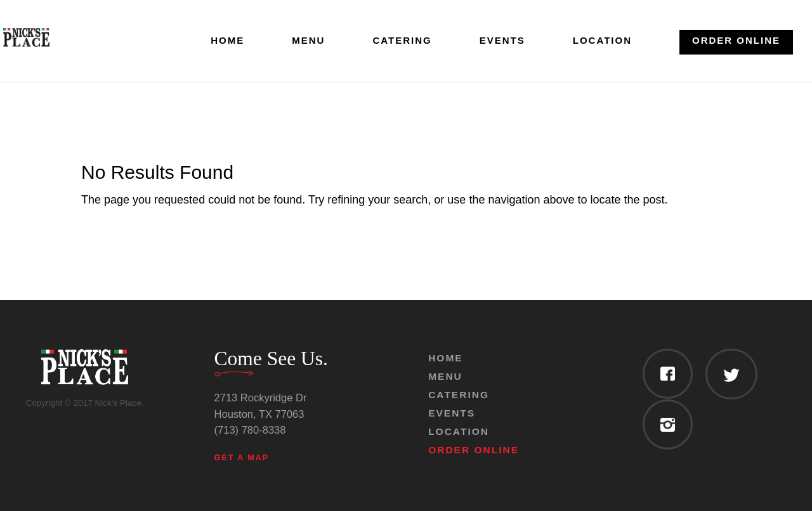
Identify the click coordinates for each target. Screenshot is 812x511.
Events (502, 41)
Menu (308, 41)
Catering (402, 41)
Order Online (736, 40)
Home (227, 41)
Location (602, 41)
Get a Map (242, 458)
